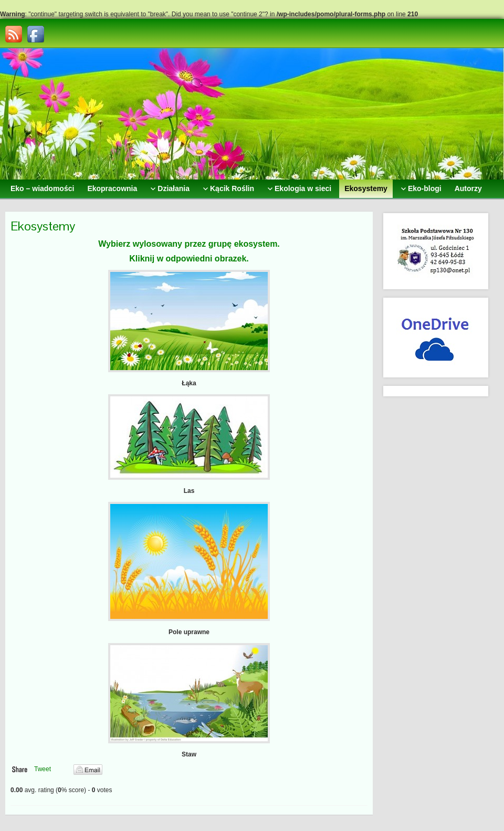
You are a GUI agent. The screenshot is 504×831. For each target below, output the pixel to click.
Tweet (43, 769)
